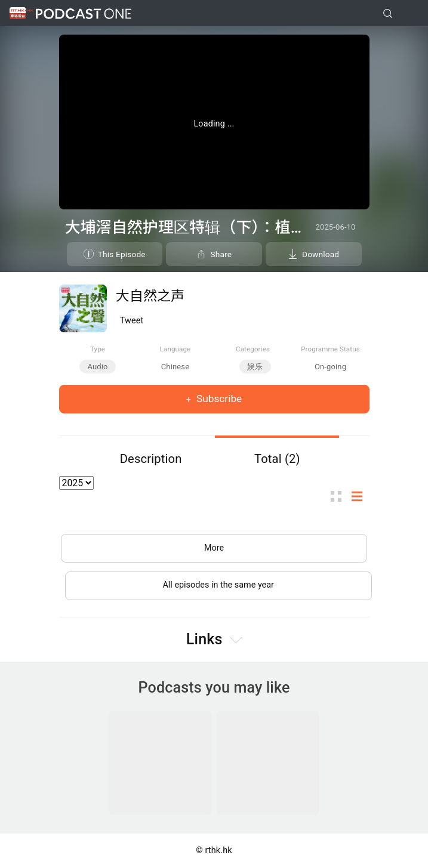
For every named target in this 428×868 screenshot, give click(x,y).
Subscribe (218, 399)
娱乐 (255, 367)
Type (98, 349)
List (361, 496)
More (214, 548)
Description (151, 459)
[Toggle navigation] (409, 14)
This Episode (122, 254)
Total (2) (277, 459)
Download (321, 254)
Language (175, 349)
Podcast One (84, 13)
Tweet (132, 321)
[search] (388, 13)
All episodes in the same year (218, 585)
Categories (253, 349)
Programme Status (330, 349)
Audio (97, 367)
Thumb (340, 496)
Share (221, 254)
